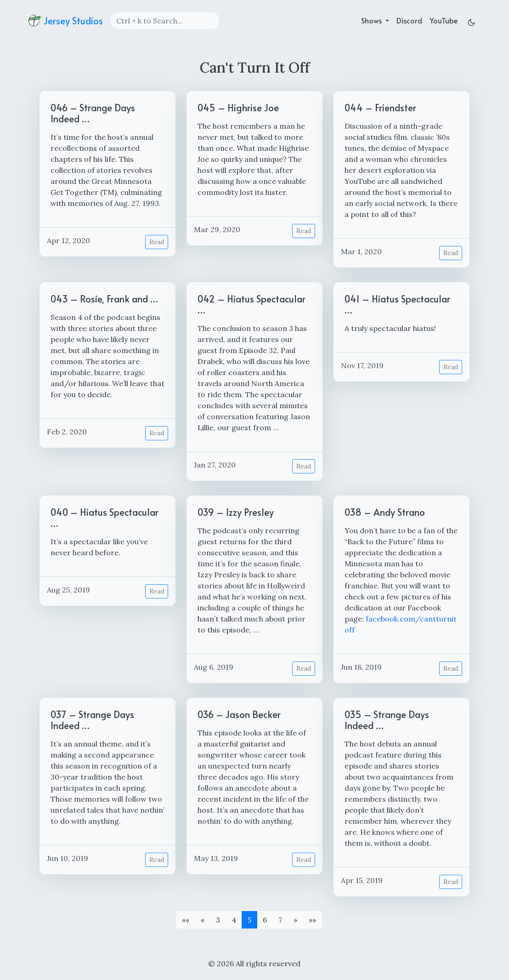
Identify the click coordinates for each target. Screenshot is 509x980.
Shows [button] (372, 20)
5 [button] (249, 920)
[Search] (165, 21)
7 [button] (280, 920)
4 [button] (234, 920)
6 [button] (265, 920)
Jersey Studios (65, 21)
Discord (409, 20)
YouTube (444, 20)
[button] (186, 920)
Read (157, 242)
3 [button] (218, 920)
